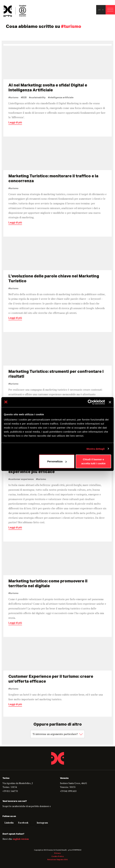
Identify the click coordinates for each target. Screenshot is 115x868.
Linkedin (9, 823)
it (101, 10)
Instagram (42, 823)
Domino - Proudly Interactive (57, 758)
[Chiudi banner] (110, 402)
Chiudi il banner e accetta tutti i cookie (93, 461)
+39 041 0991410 (68, 791)
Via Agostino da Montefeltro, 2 (18, 783)
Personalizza (57, 461)
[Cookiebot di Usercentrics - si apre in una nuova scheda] (90, 402)
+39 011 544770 (10, 791)
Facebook (23, 823)
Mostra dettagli (95, 449)
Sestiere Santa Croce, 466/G (73, 783)
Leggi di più (15, 123)
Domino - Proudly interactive (15, 11)
